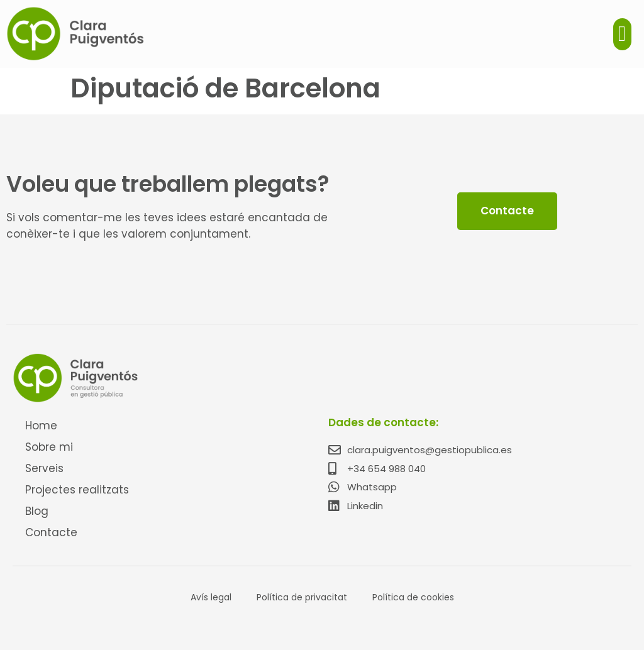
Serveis (44, 468)
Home (41, 426)
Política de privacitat (302, 597)
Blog (37, 511)
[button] (622, 34)
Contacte (51, 532)
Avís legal (211, 597)
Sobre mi (49, 447)
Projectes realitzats (77, 490)
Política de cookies (413, 597)
